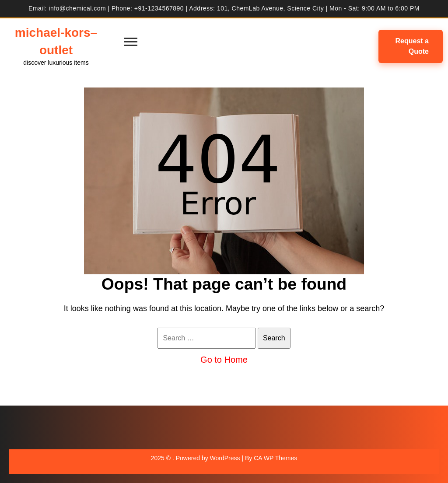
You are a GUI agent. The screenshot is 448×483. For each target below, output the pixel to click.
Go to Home (224, 360)
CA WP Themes (275, 458)
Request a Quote (412, 46)
